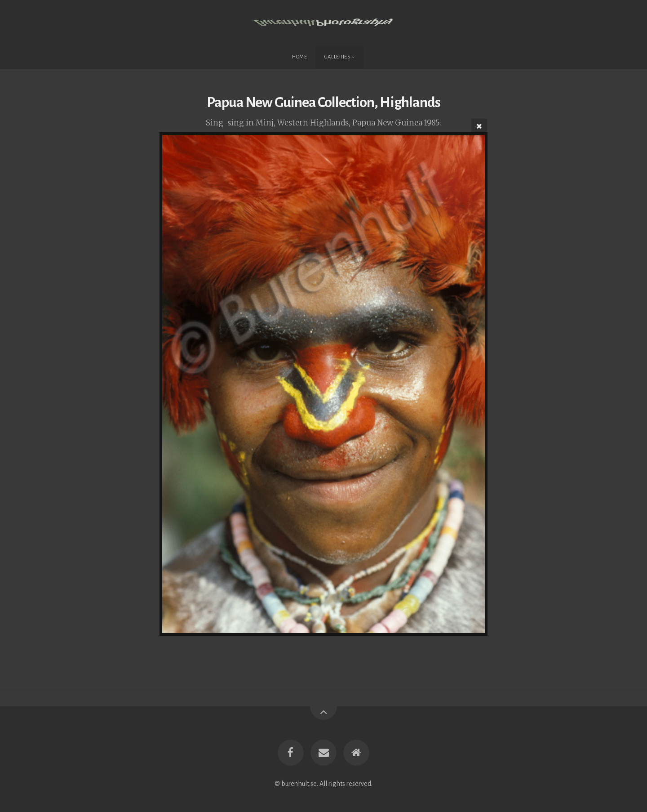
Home (300, 57)
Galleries (338, 57)
